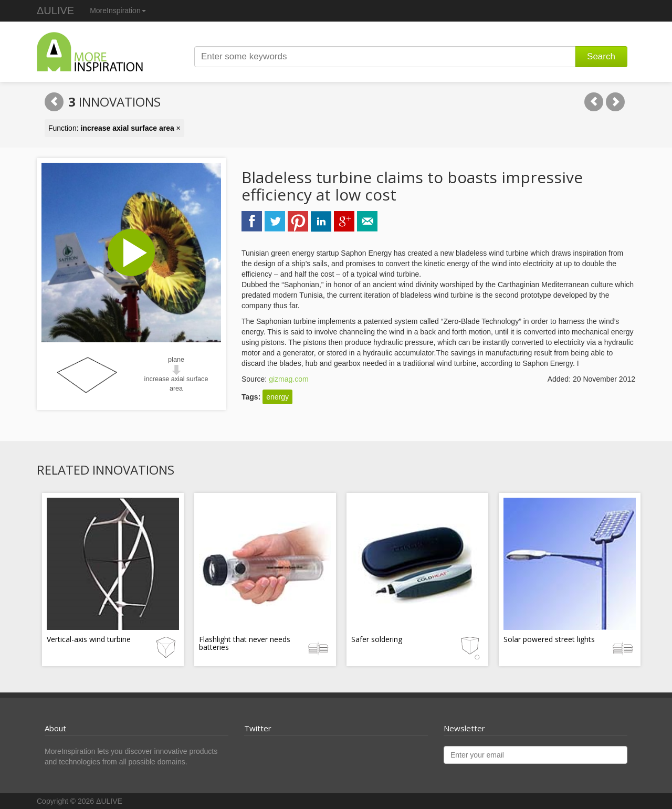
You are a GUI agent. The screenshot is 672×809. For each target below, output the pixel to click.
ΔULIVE (55, 10)
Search (601, 56)
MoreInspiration (118, 10)
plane (176, 360)
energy (277, 397)
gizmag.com (288, 379)
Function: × (114, 128)
